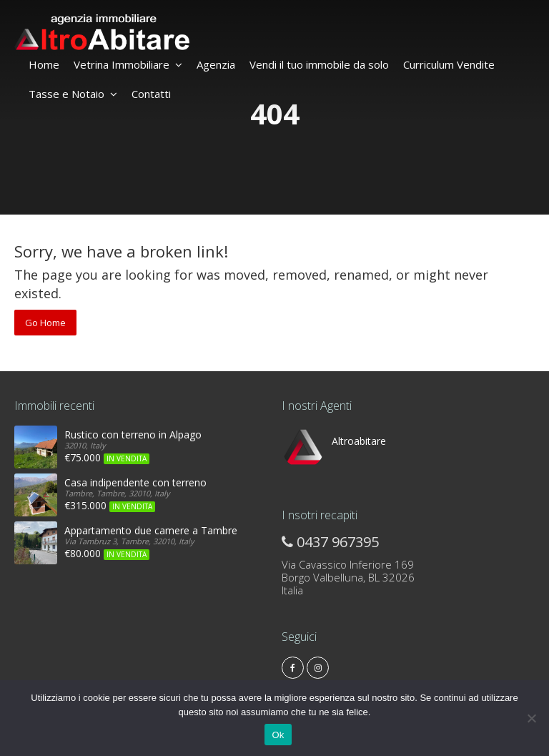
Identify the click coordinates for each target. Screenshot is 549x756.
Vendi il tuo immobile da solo (319, 64)
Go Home (45, 323)
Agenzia (216, 64)
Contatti (151, 94)
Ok (278, 735)
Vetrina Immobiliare (128, 64)
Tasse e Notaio (73, 94)
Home (44, 64)
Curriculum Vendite (449, 64)
